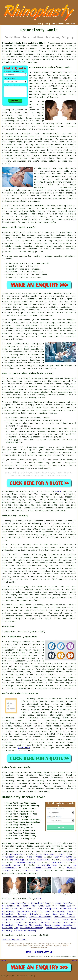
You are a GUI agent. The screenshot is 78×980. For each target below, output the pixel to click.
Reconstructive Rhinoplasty (42, 909)
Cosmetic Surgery (65, 906)
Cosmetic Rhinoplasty (25, 931)
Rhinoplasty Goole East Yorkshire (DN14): (25, 43)
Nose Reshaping (10, 928)
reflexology (8, 857)
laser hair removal (32, 871)
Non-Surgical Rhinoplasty (16, 906)
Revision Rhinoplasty (30, 914)
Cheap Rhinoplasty (19, 903)
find (11, 772)
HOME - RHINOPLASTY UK (39, 952)
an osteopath (69, 860)
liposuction (57, 862)
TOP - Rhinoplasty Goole (15, 940)
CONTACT (61, 24)
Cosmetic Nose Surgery (14, 917)
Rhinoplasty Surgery (42, 903)
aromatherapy (43, 860)
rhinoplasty (18, 54)
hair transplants (63, 857)
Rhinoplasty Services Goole (24, 797)
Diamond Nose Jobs (13, 909)
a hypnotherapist (47, 865)
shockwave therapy (25, 862)
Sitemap (4, 961)
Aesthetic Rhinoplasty (32, 928)
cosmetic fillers (42, 868)
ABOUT (53, 24)
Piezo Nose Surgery (64, 917)
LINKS (46, 24)
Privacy (74, 961)
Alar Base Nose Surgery (60, 914)
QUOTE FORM (24, 748)
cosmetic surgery (12, 865)
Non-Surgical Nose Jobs (30, 911)
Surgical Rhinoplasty (40, 917)
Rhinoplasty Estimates (57, 928)
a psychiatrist (16, 854)
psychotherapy (17, 860)
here (39, 899)
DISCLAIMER (70, 24)
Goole (58, 492)
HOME (40, 24)
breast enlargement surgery (50, 854)
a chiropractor (35, 857)
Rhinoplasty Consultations (45, 920)
